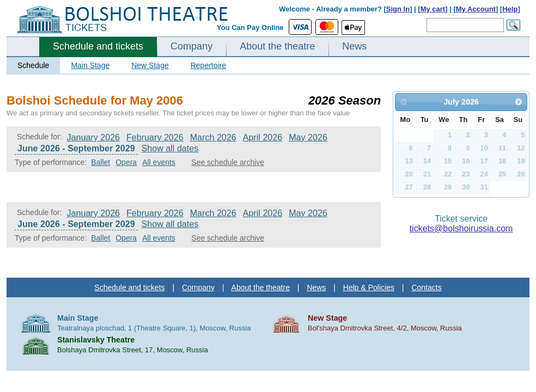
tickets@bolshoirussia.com (461, 228)
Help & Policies (369, 287)
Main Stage (90, 65)
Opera (126, 162)
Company (191, 46)
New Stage (150, 65)
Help (510, 9)
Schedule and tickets (98, 46)
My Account (476, 9)
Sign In (398, 9)
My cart (433, 9)
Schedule (33, 65)
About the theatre (277, 46)
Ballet (100, 162)
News (354, 46)
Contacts (426, 287)
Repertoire (208, 65)
